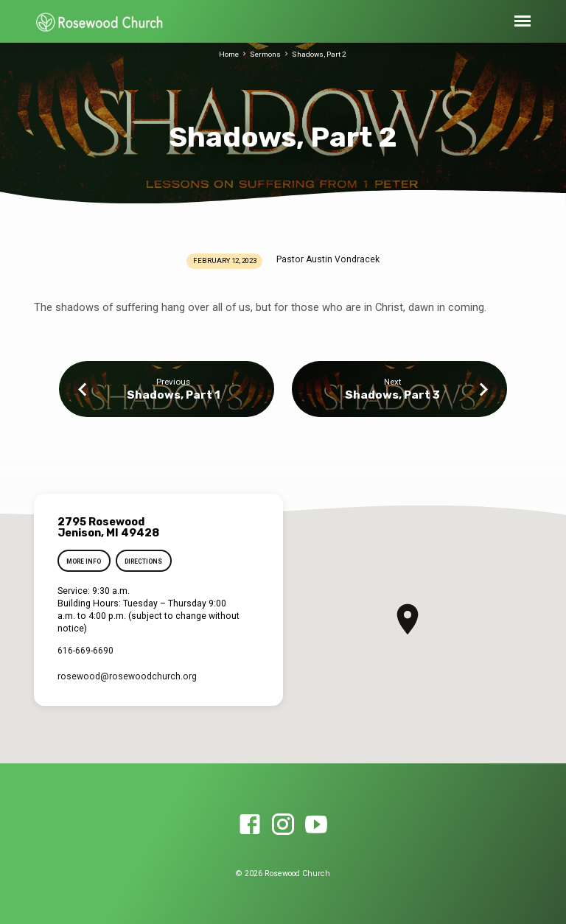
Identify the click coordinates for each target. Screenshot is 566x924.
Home (229, 54)
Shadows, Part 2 (319, 54)
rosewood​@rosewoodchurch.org (127, 676)
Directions (144, 561)
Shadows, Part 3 (392, 395)
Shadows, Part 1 (174, 395)
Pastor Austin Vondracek (328, 259)
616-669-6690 (85, 651)
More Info (84, 561)
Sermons (265, 54)
